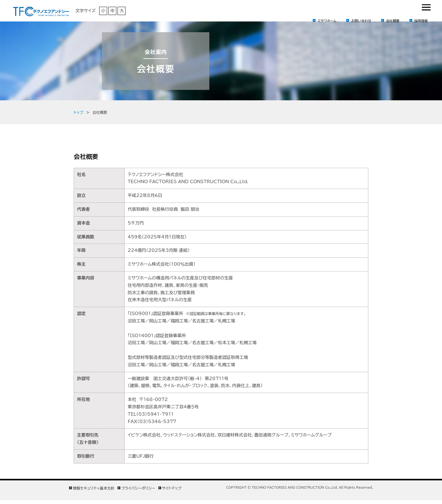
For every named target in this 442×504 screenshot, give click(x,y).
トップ (78, 112)
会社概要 (393, 21)
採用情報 (421, 21)
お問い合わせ (361, 21)
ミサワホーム (327, 21)
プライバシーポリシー (138, 488)
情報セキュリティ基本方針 (94, 488)
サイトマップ (172, 488)
